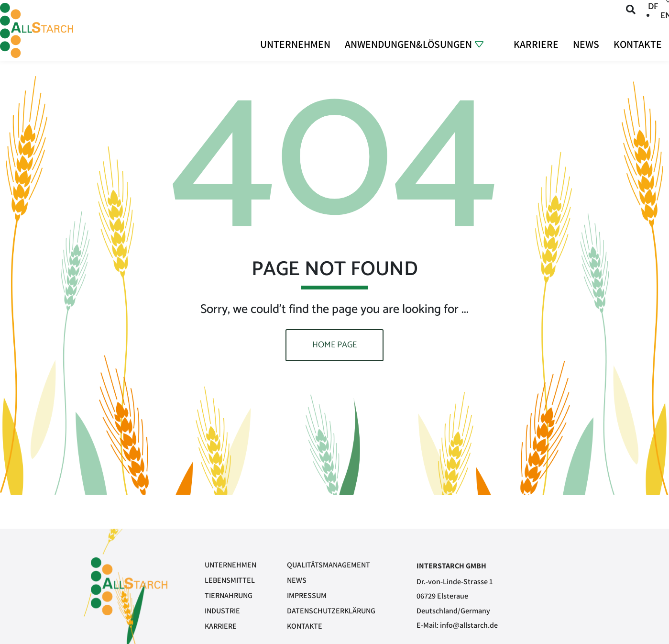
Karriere (536, 43)
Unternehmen (293, 43)
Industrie (222, 611)
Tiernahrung (229, 595)
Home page (334, 345)
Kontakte (637, 43)
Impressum (307, 595)
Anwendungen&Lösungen (407, 43)
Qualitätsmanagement (329, 565)
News (586, 43)
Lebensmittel (230, 580)
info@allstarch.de (469, 625)
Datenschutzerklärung (331, 611)
